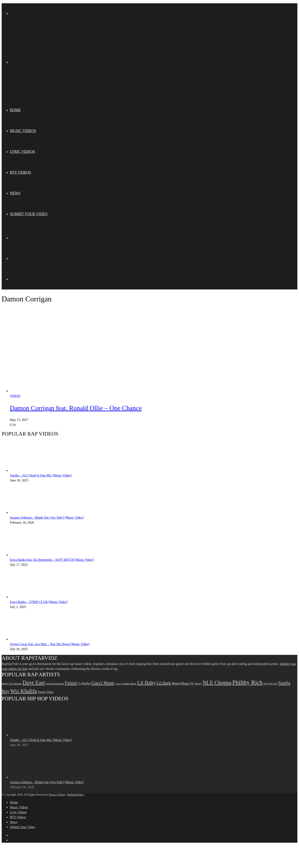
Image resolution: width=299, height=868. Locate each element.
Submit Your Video (29, 214)
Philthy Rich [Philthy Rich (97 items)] (247, 682)
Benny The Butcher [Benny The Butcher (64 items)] (12, 684)
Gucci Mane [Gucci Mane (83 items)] (103, 683)
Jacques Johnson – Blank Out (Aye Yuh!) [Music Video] (47, 518)
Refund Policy (76, 795)
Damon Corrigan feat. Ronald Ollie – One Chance (76, 408)
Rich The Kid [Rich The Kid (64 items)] (270, 684)
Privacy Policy (57, 795)
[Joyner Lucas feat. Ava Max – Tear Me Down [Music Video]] (32, 639)
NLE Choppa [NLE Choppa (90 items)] (217, 683)
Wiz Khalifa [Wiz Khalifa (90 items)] (24, 691)
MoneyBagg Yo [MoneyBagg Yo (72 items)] (183, 683)
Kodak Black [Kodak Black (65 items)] (129, 684)
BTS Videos (20, 172)
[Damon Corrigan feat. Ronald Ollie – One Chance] (90, 391)
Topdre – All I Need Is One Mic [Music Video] (41, 475)
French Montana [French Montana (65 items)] (55, 684)
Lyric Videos (22, 152)
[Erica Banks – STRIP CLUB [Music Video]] (32, 597)
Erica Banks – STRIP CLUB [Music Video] (39, 602)
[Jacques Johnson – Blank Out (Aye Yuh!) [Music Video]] (32, 513)
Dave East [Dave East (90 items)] (34, 683)
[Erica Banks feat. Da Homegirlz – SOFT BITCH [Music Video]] (32, 555)
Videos (15, 396)
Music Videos (23, 131)
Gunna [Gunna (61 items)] (118, 684)
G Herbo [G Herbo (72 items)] (84, 683)
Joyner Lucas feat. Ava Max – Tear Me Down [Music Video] (50, 644)
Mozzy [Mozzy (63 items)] (198, 684)
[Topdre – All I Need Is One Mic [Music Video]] (32, 470)
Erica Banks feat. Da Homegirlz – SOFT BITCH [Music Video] (52, 560)
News (15, 193)
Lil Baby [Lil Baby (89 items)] (146, 683)
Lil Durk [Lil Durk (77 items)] (164, 683)
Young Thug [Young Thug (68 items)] (45, 692)
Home (15, 110)
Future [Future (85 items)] (71, 683)
